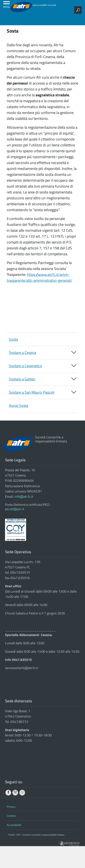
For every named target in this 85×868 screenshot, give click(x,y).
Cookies (11, 816)
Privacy (11, 807)
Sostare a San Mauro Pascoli (42, 393)
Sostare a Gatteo (42, 379)
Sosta (13, 339)
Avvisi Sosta (19, 406)
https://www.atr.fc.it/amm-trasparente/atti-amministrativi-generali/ (39, 277)
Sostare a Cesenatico (42, 366)
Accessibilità (14, 825)
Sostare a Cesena (42, 353)
